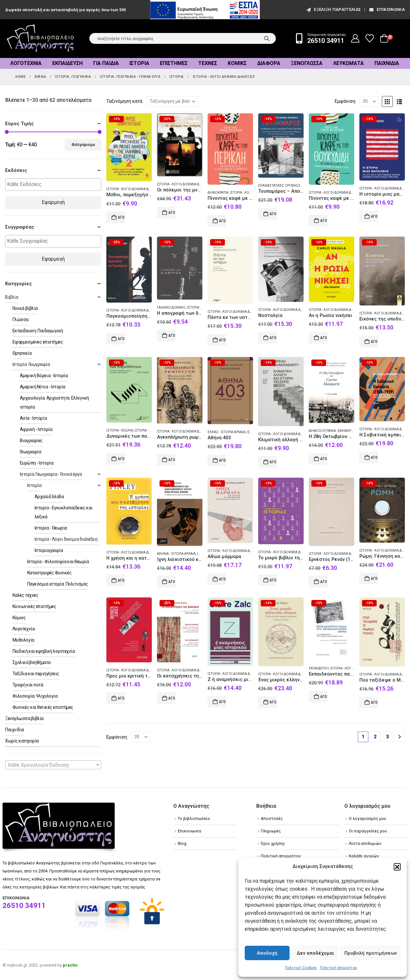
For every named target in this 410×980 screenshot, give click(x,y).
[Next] (400, 737)
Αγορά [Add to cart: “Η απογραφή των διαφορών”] (172, 336)
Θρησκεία (22, 353)
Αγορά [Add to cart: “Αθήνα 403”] (223, 460)
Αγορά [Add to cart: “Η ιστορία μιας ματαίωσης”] (374, 216)
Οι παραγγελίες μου (368, 831)
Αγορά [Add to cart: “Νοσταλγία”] (273, 338)
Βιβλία (12, 297)
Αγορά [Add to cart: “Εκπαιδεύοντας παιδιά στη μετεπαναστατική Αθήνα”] (324, 697)
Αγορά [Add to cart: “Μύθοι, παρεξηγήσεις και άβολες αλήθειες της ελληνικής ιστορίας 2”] (121, 217)
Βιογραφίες (31, 441)
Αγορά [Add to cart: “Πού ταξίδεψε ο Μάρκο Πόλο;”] (374, 702)
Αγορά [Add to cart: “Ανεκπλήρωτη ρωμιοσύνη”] (172, 460)
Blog (182, 843)
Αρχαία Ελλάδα (49, 497)
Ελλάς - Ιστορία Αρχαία (226, 432)
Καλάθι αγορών (364, 856)
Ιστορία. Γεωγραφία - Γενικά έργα (51, 474)
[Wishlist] (370, 38)
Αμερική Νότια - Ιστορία (43, 387)
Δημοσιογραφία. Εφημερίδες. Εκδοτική (342, 431)
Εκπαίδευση (319, 668)
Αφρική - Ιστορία (36, 429)
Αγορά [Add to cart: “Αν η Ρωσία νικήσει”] (324, 338)
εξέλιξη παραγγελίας (333, 9)
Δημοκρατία (218, 193)
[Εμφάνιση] (369, 101)
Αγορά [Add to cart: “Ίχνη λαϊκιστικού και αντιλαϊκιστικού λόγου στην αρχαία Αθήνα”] (172, 582)
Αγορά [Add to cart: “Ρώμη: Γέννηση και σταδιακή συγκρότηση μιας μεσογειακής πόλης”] (374, 579)
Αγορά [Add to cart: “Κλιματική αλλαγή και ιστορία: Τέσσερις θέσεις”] (273, 462)
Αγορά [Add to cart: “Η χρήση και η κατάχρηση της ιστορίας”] (121, 580)
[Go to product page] (129, 147)
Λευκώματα (348, 63)
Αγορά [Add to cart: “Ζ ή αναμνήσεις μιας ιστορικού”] (223, 702)
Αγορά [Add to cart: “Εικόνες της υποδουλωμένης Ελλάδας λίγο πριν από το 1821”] (374, 342)
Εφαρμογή (53, 202)
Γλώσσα (20, 320)
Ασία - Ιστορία (33, 418)
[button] (397, 867)
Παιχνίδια (387, 63)
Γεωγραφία (31, 452)
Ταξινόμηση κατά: (125, 101)
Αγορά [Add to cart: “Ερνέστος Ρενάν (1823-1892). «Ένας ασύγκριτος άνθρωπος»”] (324, 582)
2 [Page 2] (375, 737)
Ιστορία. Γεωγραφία (31, 364)
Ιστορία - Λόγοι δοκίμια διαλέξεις (135, 189)
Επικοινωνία (387, 9)
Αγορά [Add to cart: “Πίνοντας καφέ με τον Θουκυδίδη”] (324, 221)
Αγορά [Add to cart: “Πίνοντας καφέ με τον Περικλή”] (223, 221)
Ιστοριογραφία (49, 550)
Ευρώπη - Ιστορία (37, 463)
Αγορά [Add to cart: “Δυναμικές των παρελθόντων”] (121, 459)
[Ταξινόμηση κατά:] (172, 101)
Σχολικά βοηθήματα (32, 662)
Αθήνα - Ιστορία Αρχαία (176, 554)
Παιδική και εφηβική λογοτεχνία (44, 651)
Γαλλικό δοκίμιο (171, 308)
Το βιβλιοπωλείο (194, 818)
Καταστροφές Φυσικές (49, 573)
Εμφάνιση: (345, 101)
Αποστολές (272, 818)
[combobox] (53, 765)
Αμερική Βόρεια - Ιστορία (44, 376)
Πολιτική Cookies (301, 968)
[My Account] (355, 38)
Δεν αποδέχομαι (315, 953)
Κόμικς (237, 63)
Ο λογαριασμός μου (368, 818)
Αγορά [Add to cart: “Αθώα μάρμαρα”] (223, 579)
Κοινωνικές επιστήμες (34, 606)
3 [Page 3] (387, 737)
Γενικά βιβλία (25, 308)
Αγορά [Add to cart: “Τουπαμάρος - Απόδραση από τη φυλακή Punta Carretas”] (273, 214)
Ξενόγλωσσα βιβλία (24, 718)
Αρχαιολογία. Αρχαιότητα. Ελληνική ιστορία (54, 402)
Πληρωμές (271, 831)
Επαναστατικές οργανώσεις (282, 186)
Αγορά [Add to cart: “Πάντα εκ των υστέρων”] (223, 340)
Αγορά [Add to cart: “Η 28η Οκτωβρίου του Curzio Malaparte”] (324, 459)
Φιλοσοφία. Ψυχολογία (35, 696)
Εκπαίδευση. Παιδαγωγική (38, 331)
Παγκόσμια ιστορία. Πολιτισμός (58, 584)
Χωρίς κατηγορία (22, 741)
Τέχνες (208, 63)
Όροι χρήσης (273, 843)
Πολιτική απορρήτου (339, 968)
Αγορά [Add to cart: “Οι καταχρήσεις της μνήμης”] (172, 698)
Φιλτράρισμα (83, 145)
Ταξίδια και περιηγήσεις (36, 674)
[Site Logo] (40, 39)
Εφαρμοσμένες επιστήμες (38, 342)
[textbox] (55, 185)
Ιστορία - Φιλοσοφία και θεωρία (58, 562)
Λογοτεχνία (26, 63)
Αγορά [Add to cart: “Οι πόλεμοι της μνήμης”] (172, 213)
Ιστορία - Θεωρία (120, 430)
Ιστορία (139, 63)
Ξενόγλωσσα (307, 63)
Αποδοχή (267, 953)
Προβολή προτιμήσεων (371, 953)
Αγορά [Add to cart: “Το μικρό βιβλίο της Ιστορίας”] (273, 580)
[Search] (267, 38)
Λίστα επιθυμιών (365, 843)
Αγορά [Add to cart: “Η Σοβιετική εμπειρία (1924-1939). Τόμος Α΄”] (374, 458)
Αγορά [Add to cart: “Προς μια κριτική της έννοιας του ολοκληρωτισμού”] (121, 698)
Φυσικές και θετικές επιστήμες (43, 707)
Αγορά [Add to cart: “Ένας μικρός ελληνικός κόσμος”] (273, 702)
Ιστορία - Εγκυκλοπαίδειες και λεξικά (64, 512)
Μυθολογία (23, 640)
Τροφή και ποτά (28, 685)
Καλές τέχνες (25, 595)
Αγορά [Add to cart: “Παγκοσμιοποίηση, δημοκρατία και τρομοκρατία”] (121, 339)
